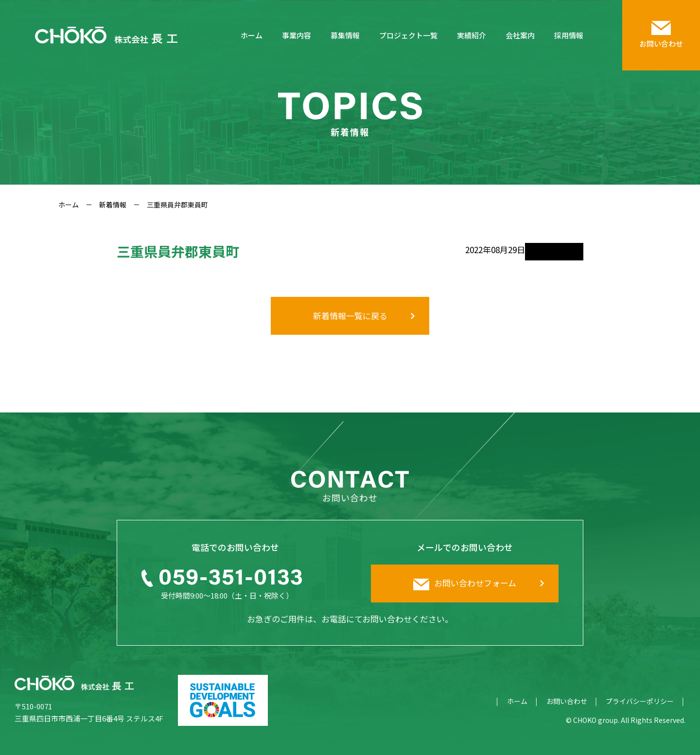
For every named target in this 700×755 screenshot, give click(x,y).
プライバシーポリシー (640, 701)
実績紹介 (472, 35)
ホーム (252, 35)
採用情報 (569, 35)
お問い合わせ (567, 701)
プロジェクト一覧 (408, 35)
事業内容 (297, 35)
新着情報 (113, 205)
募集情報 (345, 35)
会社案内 (520, 35)
